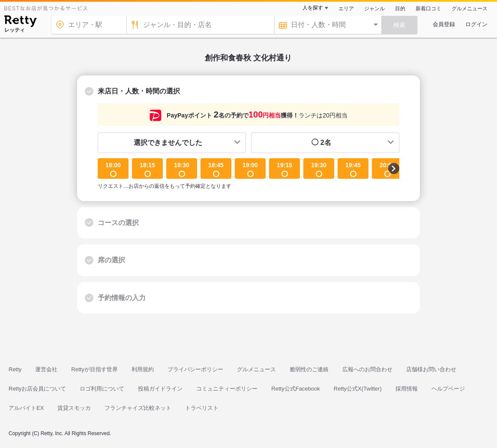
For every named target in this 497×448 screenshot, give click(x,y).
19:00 (250, 169)
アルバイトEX (26, 408)
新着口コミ (428, 9)
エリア (346, 9)
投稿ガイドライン (160, 389)
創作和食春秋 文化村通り (248, 58)
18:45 (216, 169)
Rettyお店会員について (37, 389)
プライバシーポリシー (195, 369)
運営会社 (46, 369)
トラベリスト (202, 408)
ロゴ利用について (102, 389)
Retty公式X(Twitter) (358, 389)
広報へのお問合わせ (367, 369)
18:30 (182, 169)
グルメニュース (470, 9)
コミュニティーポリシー (227, 389)
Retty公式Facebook (295, 389)
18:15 (147, 169)
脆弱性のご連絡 (309, 369)
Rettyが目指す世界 (94, 369)
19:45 (353, 169)
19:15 (284, 169)
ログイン (476, 24)
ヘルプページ (448, 389)
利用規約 (143, 369)
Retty (15, 369)
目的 (400, 9)
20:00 (387, 169)
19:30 (319, 169)
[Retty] (20, 22)
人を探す (313, 8)
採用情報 (407, 389)
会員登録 (444, 24)
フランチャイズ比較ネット (138, 408)
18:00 (113, 169)
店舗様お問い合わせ (431, 369)
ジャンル (374, 9)
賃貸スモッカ (74, 408)
